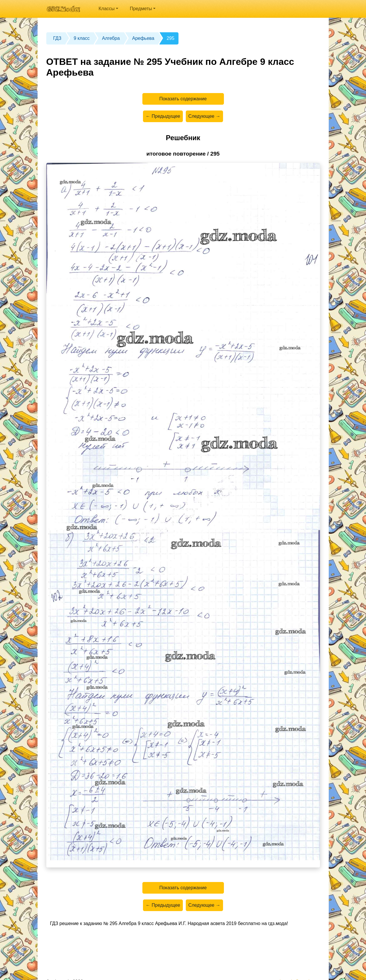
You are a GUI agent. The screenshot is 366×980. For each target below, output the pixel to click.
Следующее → (204, 116)
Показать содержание (183, 99)
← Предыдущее (163, 116)
